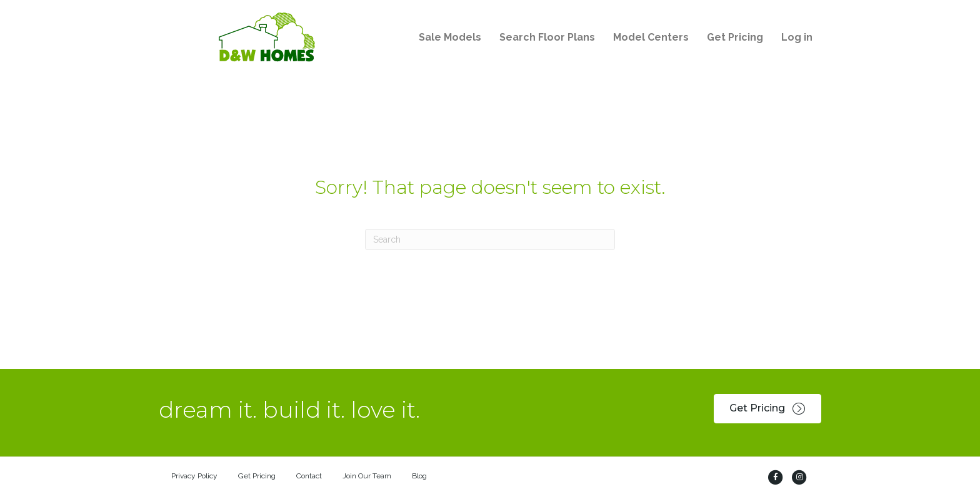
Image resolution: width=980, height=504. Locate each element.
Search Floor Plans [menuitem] (547, 37)
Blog (419, 476)
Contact (309, 476)
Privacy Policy (194, 476)
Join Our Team (367, 476)
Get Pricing (257, 476)
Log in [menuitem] (797, 37)
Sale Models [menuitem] (450, 37)
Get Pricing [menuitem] (735, 37)
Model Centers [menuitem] (651, 37)
